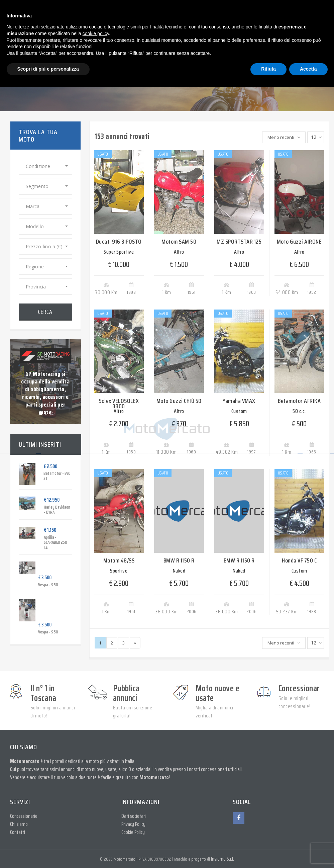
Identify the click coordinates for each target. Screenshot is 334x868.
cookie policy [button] (96, 33)
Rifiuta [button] (268, 69)
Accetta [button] (308, 69)
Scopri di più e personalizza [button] (48, 69)
